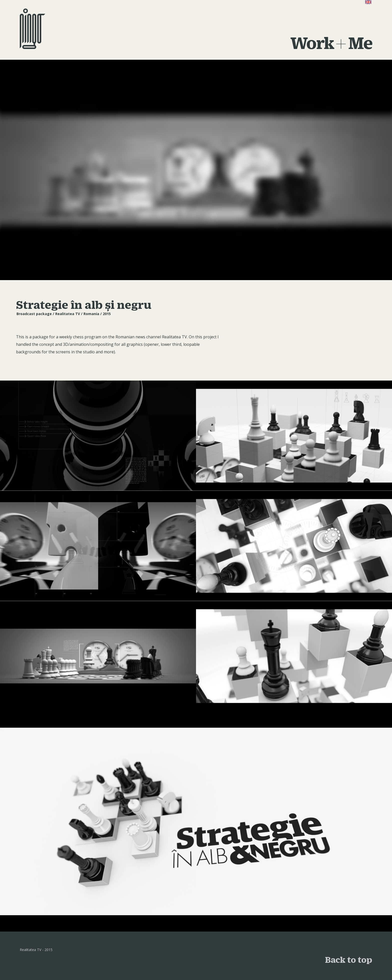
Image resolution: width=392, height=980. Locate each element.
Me (360, 42)
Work (312, 42)
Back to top (349, 960)
